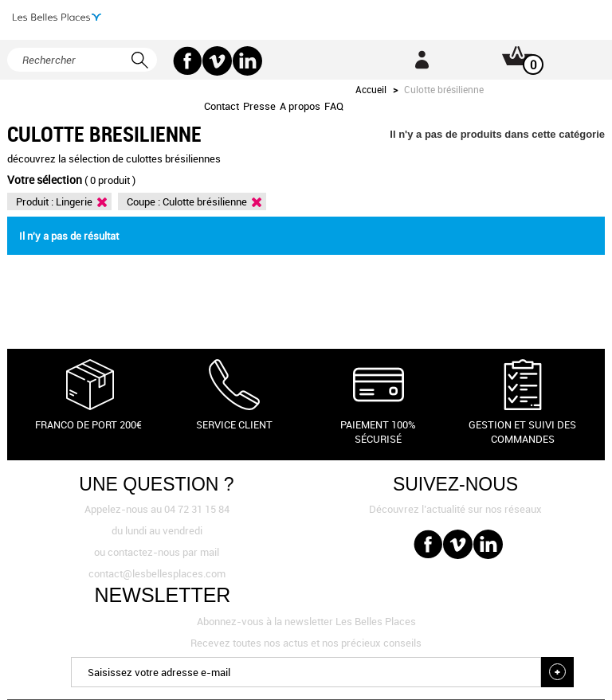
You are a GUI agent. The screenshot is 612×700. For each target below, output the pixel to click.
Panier (506, 60)
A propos (300, 106)
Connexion (422, 60)
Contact (222, 106)
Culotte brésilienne (205, 201)
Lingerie (74, 201)
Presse (259, 106)
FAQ (334, 106)
